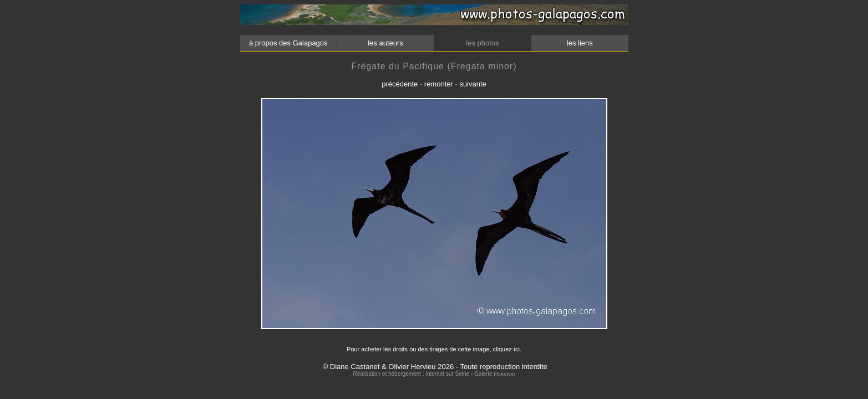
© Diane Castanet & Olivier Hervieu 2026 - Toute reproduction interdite (435, 367)
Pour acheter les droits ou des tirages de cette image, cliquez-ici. (434, 349)
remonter (439, 84)
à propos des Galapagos (288, 43)
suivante (473, 84)
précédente (400, 84)
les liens (580, 43)
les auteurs (385, 43)
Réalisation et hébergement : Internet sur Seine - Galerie (423, 374)
